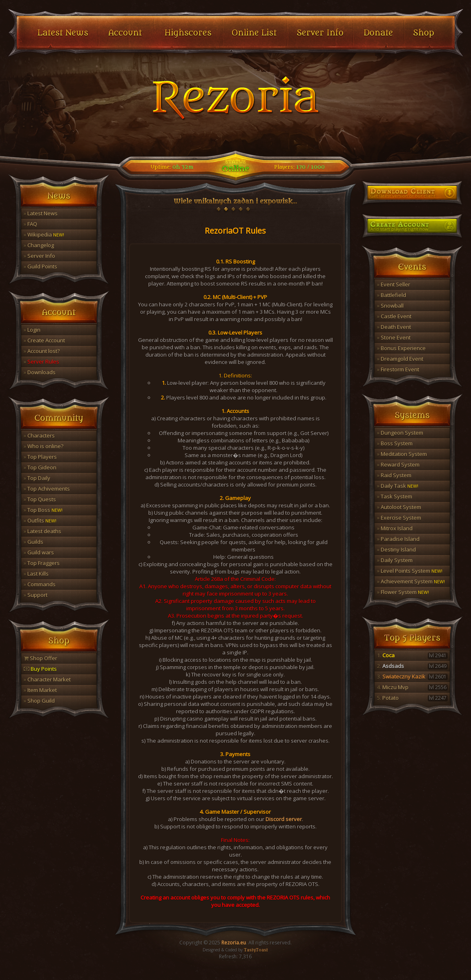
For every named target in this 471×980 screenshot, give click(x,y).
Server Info (39, 256)
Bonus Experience (401, 348)
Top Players (40, 457)
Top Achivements (47, 489)
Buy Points (40, 669)
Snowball (390, 306)
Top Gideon (40, 467)
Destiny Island (396, 549)
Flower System (403, 592)
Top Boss (43, 510)
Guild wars (39, 552)
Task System (395, 496)
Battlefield (392, 295)
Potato (412, 698)
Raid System (394, 475)
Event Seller (394, 284)
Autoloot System (399, 507)
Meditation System (402, 454)
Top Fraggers (42, 563)
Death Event (394, 327)
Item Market (40, 690)
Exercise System (399, 518)
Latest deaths (42, 531)
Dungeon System (400, 433)
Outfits (40, 520)
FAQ (30, 224)
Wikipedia (44, 234)
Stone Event (394, 337)
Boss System (395, 443)
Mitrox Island (395, 528)
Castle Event (394, 316)
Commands (40, 584)
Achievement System (411, 581)
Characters (39, 435)
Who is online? (44, 446)
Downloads (40, 372)
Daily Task (398, 486)
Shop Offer (40, 658)
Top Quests (40, 499)
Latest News (41, 213)
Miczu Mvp (412, 687)
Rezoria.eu (234, 943)
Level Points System (410, 571)
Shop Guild (39, 701)
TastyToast (256, 950)
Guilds (33, 542)
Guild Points (40, 266)
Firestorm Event (398, 369)
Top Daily (37, 478)
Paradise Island (398, 539)
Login (32, 330)
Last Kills (36, 574)
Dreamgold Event (400, 359)
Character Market (47, 679)
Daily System (395, 560)
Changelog (39, 245)
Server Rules (41, 362)
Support (36, 595)
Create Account (44, 340)
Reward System (398, 464)
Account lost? (42, 351)
